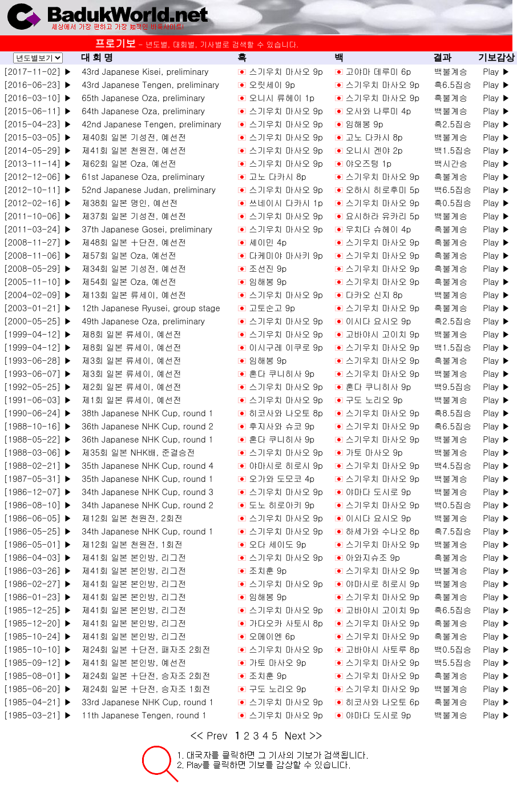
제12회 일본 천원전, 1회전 (130, 544)
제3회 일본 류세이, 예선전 (129, 360)
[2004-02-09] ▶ (38, 294)
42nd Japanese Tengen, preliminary (149, 124)
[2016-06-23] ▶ (38, 84)
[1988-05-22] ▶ (38, 439)
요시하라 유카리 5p (382, 216)
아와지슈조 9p (372, 557)
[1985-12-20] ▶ (38, 623)
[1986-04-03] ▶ (38, 557)
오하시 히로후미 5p (382, 189)
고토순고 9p (272, 307)
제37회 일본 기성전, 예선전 (132, 216)
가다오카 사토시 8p (286, 623)
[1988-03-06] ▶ (38, 452)
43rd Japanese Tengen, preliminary (148, 84)
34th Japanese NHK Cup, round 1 (145, 531)
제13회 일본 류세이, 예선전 (132, 294)
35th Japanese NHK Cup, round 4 (145, 465)
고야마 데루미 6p (378, 71)
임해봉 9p (364, 124)
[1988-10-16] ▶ (38, 426)
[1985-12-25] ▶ (38, 610)
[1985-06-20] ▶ (38, 688)
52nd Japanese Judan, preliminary (146, 189)
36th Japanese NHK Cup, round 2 (145, 426)
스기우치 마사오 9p (286, 71)
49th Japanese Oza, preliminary (141, 321)
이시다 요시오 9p (378, 321)
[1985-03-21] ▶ (38, 715)
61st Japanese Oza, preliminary (141, 176)
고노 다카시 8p (374, 137)
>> (316, 735)
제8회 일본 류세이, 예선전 (129, 334)
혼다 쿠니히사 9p (282, 373)
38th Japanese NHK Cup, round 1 (145, 413)
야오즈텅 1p (368, 163)
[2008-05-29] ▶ (38, 268)
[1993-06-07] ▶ (38, 373)
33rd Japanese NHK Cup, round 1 (145, 702)
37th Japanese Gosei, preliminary (144, 229)
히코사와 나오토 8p (286, 413)
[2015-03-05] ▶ (38, 137)
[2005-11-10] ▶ (38, 281)
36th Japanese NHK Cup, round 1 (145, 439)
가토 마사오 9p (374, 452)
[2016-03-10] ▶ (38, 97)
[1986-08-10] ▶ (38, 505)
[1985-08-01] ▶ (38, 675)
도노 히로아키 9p (282, 505)
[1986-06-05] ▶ (38, 518)
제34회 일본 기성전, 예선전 (132, 268)
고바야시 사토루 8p (382, 649)
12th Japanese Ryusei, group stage (148, 307)
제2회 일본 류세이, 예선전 (129, 386)
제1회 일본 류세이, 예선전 (129, 399)
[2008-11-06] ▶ (38, 255)
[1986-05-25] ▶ (38, 531)
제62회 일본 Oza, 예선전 (127, 163)
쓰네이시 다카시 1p (286, 202)
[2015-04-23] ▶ (38, 124)
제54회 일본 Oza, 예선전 (127, 281)
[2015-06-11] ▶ (38, 110)
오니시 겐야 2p (374, 150)
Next (295, 735)
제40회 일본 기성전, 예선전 (132, 137)
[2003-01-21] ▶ (38, 307)
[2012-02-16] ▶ (38, 202)
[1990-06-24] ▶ (38, 413)
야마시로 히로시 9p (286, 465)
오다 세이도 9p (277, 544)
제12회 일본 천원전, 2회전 (130, 518)
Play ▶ (496, 71)
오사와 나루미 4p (378, 110)
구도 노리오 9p (374, 399)
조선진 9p (268, 268)
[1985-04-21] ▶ (38, 702)
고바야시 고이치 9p (382, 334)
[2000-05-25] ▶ (38, 321)
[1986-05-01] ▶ (38, 544)
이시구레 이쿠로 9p (286, 347)
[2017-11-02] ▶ (38, 71)
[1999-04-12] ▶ (38, 334)
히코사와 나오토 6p (382, 702)
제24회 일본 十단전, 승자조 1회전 (144, 688)
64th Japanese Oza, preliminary (141, 110)
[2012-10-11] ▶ (38, 189)
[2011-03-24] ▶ (38, 229)
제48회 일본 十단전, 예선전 (132, 242)
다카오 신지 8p (374, 294)
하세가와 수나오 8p (382, 531)
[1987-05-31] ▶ (38, 478)
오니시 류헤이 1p (282, 97)
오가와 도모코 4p (282, 478)
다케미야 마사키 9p (286, 255)
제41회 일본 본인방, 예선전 (132, 662)
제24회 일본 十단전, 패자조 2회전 (144, 649)
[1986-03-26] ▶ (38, 570)
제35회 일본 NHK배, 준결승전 (136, 452)
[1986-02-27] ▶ (38, 583)
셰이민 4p (268, 242)
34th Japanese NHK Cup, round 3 (145, 491)
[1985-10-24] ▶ (38, 636)
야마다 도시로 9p (378, 491)
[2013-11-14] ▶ (38, 163)
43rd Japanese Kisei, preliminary (143, 71)
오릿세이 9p (272, 84)
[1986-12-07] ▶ (38, 491)
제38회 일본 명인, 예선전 (127, 202)
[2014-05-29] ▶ (38, 150)
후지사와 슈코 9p (282, 426)
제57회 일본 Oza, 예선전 (127, 255)
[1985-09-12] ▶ (38, 662)
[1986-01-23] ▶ (38, 596)
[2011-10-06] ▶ (38, 216)
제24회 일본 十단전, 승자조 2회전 (144, 675)
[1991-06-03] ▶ (38, 399)
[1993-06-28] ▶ (38, 360)
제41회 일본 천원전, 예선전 (132, 150)
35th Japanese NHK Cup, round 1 (145, 478)
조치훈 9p (268, 570)
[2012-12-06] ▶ (38, 176)
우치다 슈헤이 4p (378, 229)
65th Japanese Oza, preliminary (141, 97)
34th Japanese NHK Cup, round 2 (145, 505)
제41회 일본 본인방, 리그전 (132, 557)
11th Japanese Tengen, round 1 (142, 715)
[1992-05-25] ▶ (38, 386)
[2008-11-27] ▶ (38, 242)
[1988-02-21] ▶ (38, 465)
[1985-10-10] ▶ (38, 649)
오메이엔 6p (272, 636)
